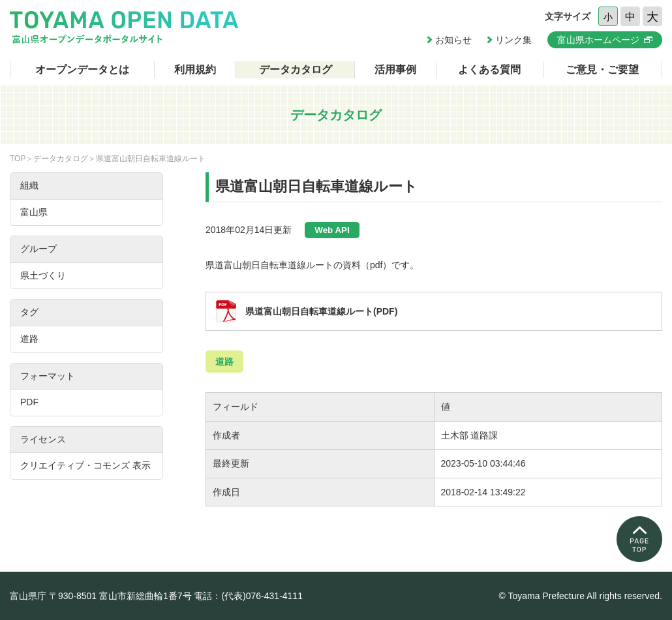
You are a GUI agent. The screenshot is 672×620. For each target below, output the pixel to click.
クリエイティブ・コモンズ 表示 (85, 465)
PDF (29, 402)
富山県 (34, 212)
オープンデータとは (82, 70)
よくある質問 (489, 70)
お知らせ (453, 40)
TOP (18, 159)
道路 (224, 362)
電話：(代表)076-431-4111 (248, 596)
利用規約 (195, 70)
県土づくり (43, 275)
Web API (332, 230)
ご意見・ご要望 (602, 70)
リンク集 (513, 40)
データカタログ (296, 70)
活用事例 (395, 70)
